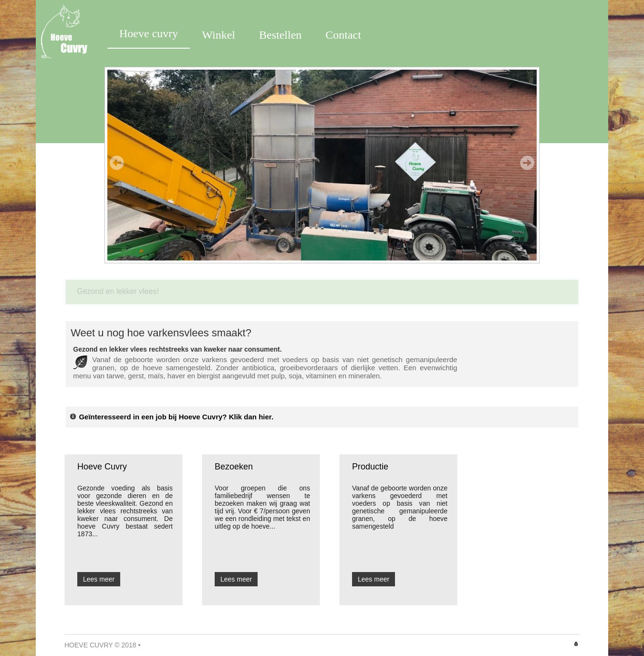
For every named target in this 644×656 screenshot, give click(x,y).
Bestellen (280, 35)
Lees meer (99, 579)
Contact (343, 35)
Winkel (218, 35)
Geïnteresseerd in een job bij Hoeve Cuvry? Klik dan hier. (171, 417)
